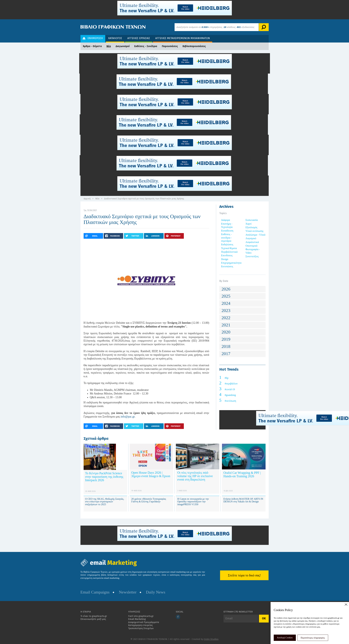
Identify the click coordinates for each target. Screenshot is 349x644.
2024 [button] (226, 303)
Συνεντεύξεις (252, 256)
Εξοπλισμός (251, 227)
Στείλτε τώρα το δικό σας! (244, 575)
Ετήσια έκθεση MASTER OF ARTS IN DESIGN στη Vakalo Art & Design (243, 500)
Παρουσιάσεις (170, 46)
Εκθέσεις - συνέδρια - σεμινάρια (226, 238)
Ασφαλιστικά (252, 242)
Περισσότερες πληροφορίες (313, 638)
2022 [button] (226, 318)
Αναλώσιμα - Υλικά (255, 235)
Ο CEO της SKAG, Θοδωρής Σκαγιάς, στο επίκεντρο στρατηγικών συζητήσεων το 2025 (105, 502)
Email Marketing (137, 619)
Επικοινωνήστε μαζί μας (93, 619)
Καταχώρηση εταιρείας (140, 625)
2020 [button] (226, 332)
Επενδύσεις (227, 255)
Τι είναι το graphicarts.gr (94, 616)
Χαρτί (249, 224)
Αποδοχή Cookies (285, 638)
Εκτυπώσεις (227, 266)
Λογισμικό (251, 238)
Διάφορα (226, 220)
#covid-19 (230, 389)
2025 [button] (226, 296)
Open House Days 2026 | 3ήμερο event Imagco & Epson (151, 474)
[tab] (242, 289)
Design (225, 259)
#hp (227, 378)
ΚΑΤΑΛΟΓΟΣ (115, 38)
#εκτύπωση (230, 401)
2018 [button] (226, 346)
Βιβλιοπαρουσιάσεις (194, 46)
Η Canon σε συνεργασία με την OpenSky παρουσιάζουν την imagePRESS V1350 (193, 502)
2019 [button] (226, 339)
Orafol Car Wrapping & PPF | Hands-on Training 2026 (242, 474)
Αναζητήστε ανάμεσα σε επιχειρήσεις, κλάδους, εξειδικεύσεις (216, 27)
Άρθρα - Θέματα (92, 46)
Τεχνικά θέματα (229, 248)
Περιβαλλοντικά (229, 252)
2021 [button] (226, 325)
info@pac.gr (128, 417)
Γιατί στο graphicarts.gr (141, 616)
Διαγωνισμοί (123, 46)
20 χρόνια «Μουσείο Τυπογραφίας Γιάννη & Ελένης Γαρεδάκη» (149, 500)
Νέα (109, 46)
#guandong (230, 395)
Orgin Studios (211, 639)
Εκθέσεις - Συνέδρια (146, 46)
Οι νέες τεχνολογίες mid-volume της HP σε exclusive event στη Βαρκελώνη (195, 476)
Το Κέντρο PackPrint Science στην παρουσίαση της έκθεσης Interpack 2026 (104, 477)
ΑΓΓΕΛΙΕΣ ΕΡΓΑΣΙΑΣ (139, 38)
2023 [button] (226, 310)
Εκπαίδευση (227, 231)
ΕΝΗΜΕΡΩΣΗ (93, 38)
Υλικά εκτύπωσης (254, 231)
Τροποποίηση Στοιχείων (141, 628)
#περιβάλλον (231, 384)
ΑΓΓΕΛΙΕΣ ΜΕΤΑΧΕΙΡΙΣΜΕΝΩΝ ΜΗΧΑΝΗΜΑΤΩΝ (183, 38)
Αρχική (87, 199)
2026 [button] (226, 289)
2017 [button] (226, 354)
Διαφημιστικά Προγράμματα (144, 622)
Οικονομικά (251, 246)
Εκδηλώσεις (227, 244)
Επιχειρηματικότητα (231, 263)
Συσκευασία (252, 220)
